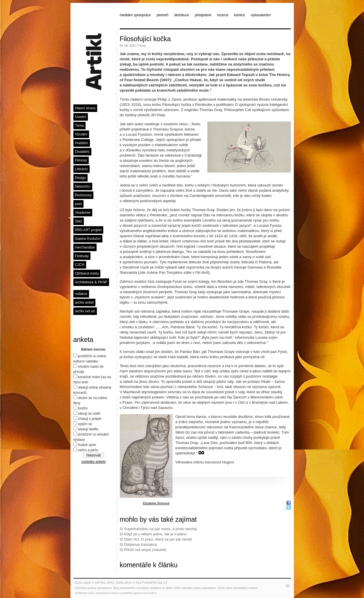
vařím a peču (88, 450)
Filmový (81, 160)
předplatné (203, 15)
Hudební (82, 143)
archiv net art (85, 311)
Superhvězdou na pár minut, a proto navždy (161, 529)
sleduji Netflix (88, 429)
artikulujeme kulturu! (107, 593)
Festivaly (82, 256)
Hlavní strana (85, 108)
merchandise (85, 247)
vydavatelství (261, 15)
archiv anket (85, 302)
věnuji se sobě (89, 414)
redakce (81, 294)
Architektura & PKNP (91, 282)
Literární (82, 169)
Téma (80, 126)
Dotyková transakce (141, 544)
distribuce (182, 15)
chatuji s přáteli (90, 419)
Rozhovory (83, 195)
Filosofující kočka (145, 39)
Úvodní (81, 117)
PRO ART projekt (88, 230)
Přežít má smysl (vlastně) (145, 550)
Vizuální (81, 134)
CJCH (80, 265)
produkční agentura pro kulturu (139, 593)
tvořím (83, 408)
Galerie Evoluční (88, 239)
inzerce (223, 15)
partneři (163, 15)
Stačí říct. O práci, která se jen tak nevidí (158, 539)
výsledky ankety (94, 462)
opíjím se (85, 424)
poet (78, 204)
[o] (287, 585)
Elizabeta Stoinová (156, 503)
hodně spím (87, 445)
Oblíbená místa (87, 273)
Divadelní (82, 152)
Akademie (83, 213)
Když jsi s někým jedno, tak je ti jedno (155, 534)
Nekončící (83, 186)
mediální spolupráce (135, 15)
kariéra (239, 15)
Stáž (79, 221)
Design (80, 178)
